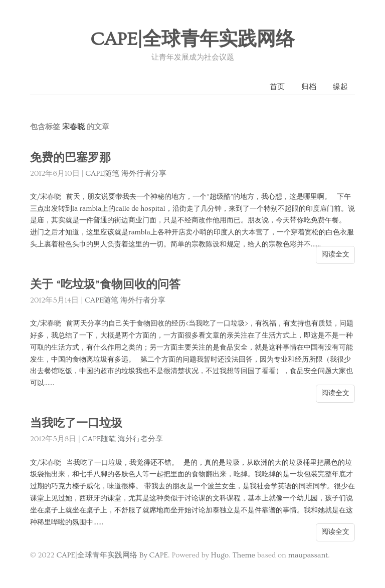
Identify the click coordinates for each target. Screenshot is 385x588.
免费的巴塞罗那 (70, 158)
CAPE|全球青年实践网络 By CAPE (112, 555)
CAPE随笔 (102, 174)
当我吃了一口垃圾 (76, 423)
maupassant (308, 555)
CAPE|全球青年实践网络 (192, 40)
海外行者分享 (144, 174)
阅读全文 (335, 254)
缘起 (340, 87)
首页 (277, 87)
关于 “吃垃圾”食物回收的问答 (105, 285)
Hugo (220, 555)
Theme (243, 555)
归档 (309, 87)
